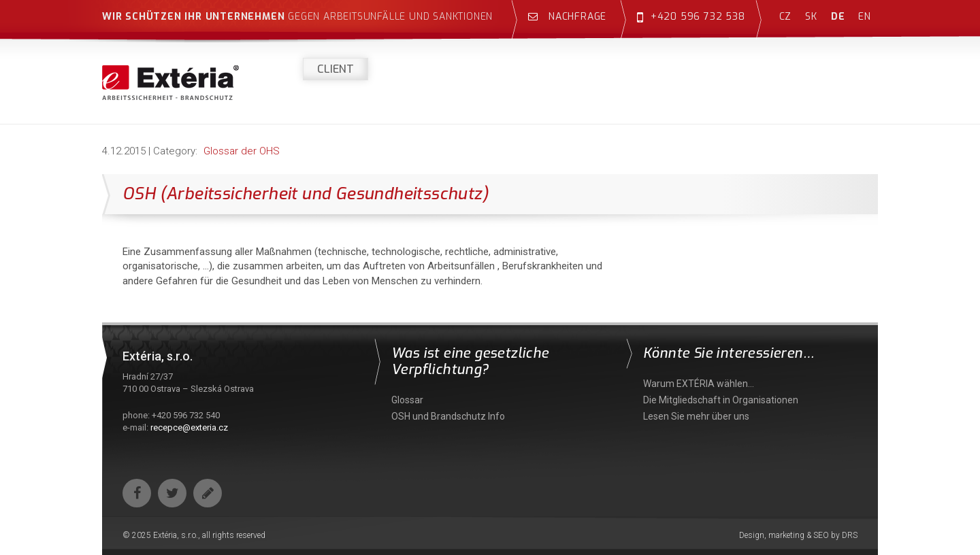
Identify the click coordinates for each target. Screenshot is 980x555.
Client (336, 69)
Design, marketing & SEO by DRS (798, 535)
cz (786, 17)
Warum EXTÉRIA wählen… (699, 384)
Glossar (407, 400)
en (865, 17)
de (838, 17)
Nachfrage (567, 17)
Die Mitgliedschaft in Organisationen (721, 400)
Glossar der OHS (242, 151)
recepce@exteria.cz (189, 427)
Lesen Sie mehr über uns (696, 416)
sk (811, 17)
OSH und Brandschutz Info (448, 416)
